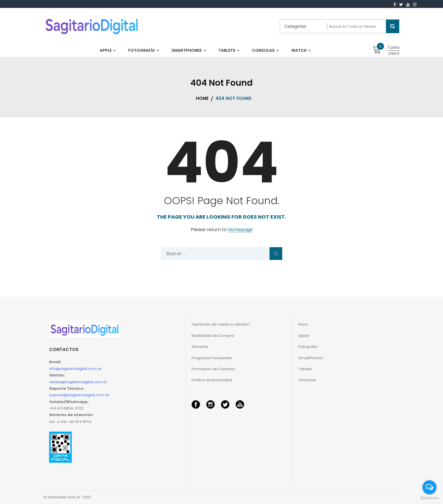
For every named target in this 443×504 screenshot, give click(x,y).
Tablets (305, 369)
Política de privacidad (212, 380)
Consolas (307, 380)
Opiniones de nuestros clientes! (221, 324)
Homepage (240, 230)
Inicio (303, 324)
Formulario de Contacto (213, 369)
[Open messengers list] (429, 487)
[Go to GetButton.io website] (429, 498)
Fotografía (308, 347)
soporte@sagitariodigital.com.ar (79, 395)
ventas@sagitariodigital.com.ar (78, 382)
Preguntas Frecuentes (212, 358)
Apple (304, 336)
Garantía (200, 347)
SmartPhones (311, 358)
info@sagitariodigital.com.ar (75, 369)
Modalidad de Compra (213, 336)
